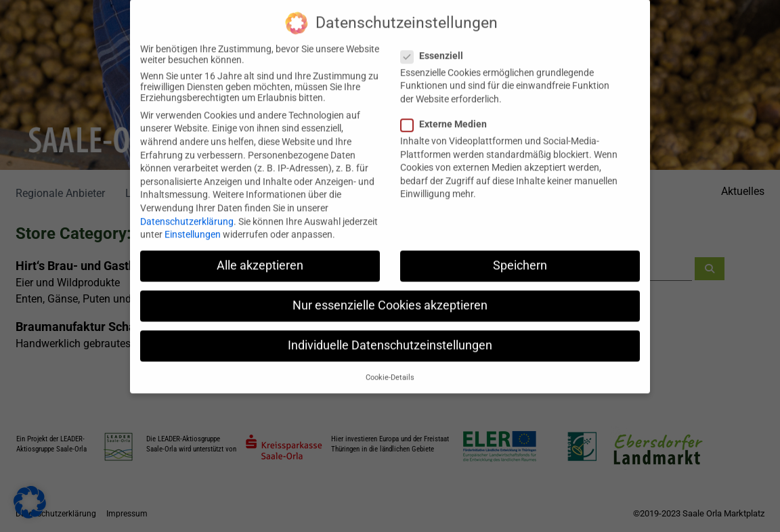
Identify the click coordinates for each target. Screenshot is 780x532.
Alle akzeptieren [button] (260, 252)
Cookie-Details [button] (390, 364)
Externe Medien (448, 111)
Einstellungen (193, 221)
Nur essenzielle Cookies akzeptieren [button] (390, 292)
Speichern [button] (520, 252)
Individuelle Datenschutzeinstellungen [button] (390, 333)
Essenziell (436, 43)
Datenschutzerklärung (187, 208)
